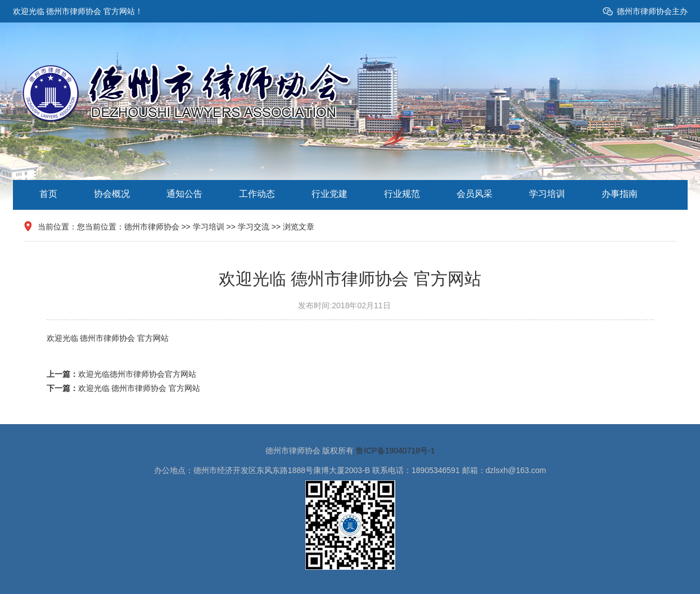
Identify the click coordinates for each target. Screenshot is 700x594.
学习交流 (254, 227)
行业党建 (329, 194)
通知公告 (184, 194)
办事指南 (620, 194)
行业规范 (402, 194)
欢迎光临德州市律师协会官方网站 (137, 374)
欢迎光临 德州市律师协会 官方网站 (139, 388)
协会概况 (112, 194)
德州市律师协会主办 (652, 11)
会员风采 (475, 194)
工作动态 (257, 194)
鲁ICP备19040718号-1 (395, 451)
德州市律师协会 (152, 227)
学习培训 (547, 194)
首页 (48, 194)
